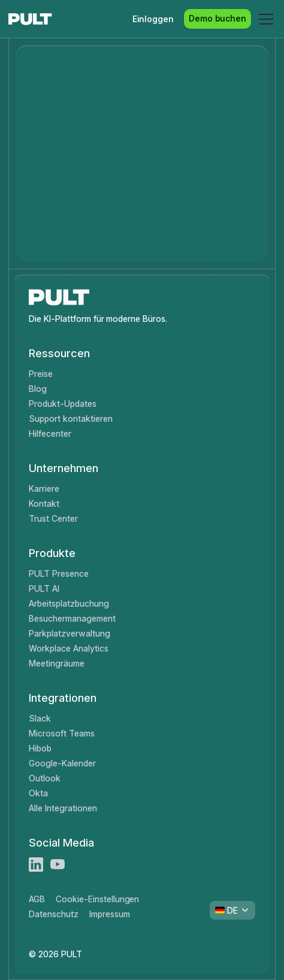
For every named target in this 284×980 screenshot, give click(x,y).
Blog (38, 389)
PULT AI (44, 588)
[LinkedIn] (36, 865)
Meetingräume (57, 663)
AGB (37, 899)
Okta (38, 793)
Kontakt (44, 503)
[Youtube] (58, 865)
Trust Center (53, 518)
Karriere (44, 489)
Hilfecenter (50, 433)
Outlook (45, 778)
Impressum (110, 914)
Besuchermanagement (72, 618)
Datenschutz (54, 914)
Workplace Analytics (68, 648)
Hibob (40, 748)
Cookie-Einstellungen (97, 899)
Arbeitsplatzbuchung (69, 603)
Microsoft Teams (61, 733)
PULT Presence (59, 573)
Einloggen (153, 19)
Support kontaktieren (70, 419)
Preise (41, 374)
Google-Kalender (62, 763)
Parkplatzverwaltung (69, 633)
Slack (40, 718)
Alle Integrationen (63, 808)
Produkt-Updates (62, 404)
